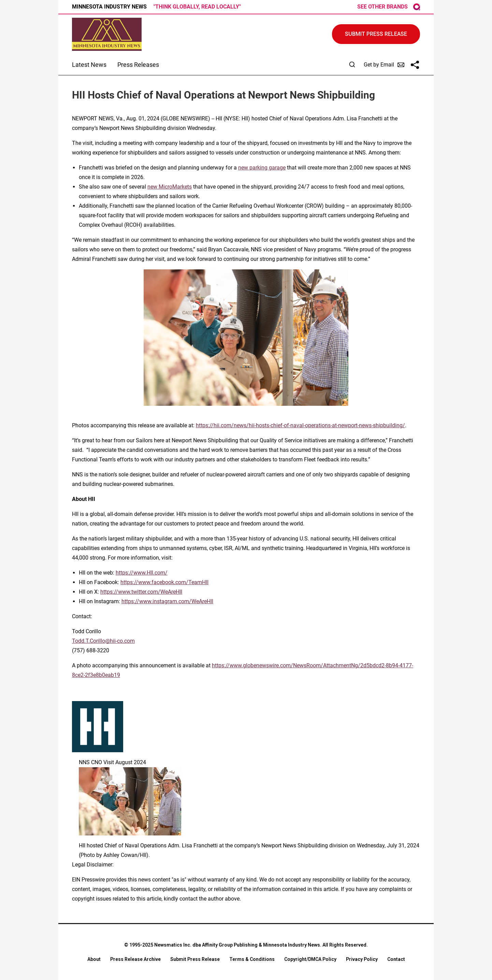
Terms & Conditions (252, 959)
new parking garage (262, 168)
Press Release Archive (135, 959)
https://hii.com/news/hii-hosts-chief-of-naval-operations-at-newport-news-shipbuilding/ (300, 425)
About (94, 959)
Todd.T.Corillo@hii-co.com (103, 641)
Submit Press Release (195, 959)
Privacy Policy (362, 959)
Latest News (89, 65)
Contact (396, 959)
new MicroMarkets (170, 187)
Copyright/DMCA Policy (310, 959)
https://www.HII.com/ (142, 573)
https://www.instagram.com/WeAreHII (167, 601)
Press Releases (138, 65)
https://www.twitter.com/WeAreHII (141, 592)
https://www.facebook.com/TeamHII (164, 582)
